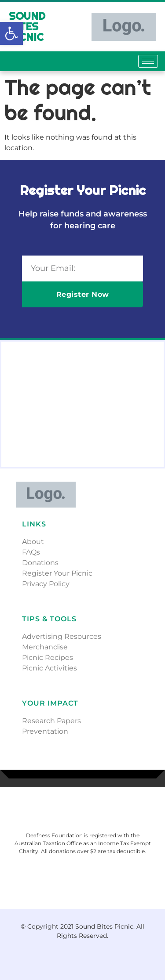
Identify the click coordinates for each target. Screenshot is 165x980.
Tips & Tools (49, 619)
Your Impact (50, 703)
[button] (11, 33)
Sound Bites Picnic (27, 27)
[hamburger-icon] (148, 61)
